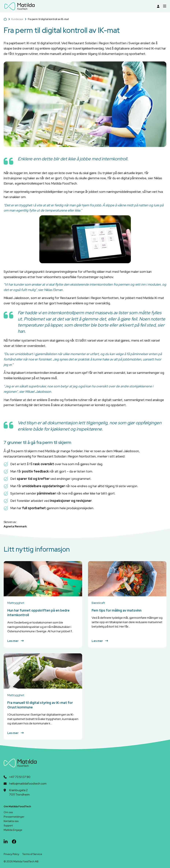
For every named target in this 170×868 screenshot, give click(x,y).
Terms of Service (32, 854)
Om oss (8, 812)
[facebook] (14, 842)
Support (8, 825)
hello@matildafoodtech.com (28, 784)
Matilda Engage (13, 830)
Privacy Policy (11, 854)
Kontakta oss (11, 821)
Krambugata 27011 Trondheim (19, 792)
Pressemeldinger (14, 817)
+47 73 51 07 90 (20, 777)
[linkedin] (6, 842)
